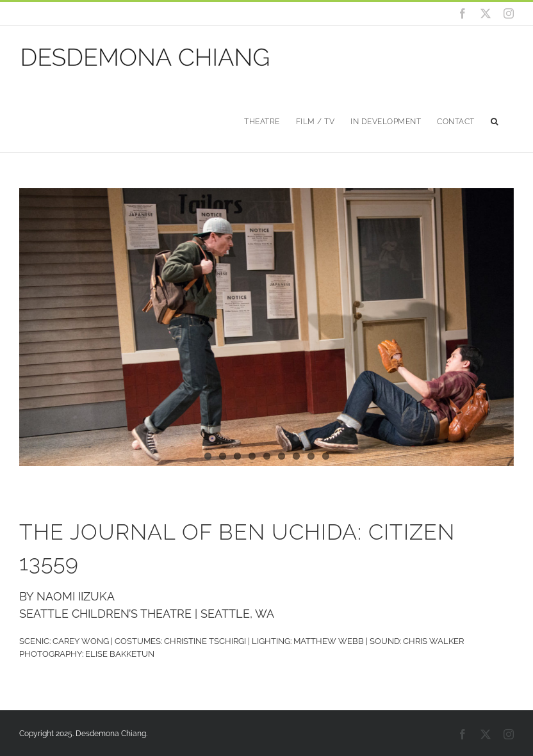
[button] (495, 121)
